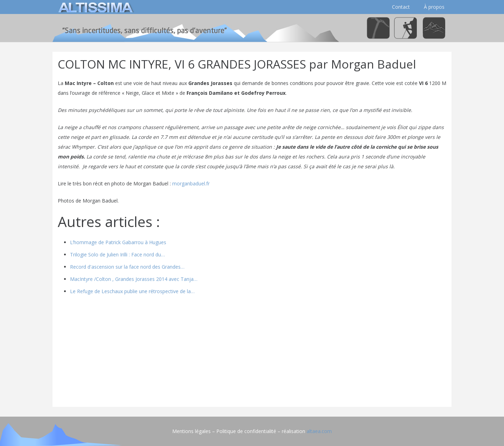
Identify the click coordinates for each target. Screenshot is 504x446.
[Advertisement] (252, 353)
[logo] (94, 7)
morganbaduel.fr (191, 183)
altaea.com (319, 431)
